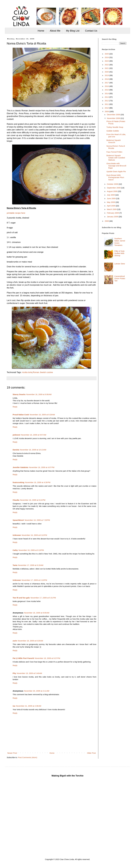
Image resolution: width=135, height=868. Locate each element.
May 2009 (111, 202)
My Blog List (73, 31)
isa (14, 706)
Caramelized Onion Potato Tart (120, 278)
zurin (15, 641)
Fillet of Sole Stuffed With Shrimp (119, 253)
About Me (55, 31)
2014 (107, 93)
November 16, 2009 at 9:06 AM (39, 394)
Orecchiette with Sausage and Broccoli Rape (116, 166)
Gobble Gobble (113, 131)
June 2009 (111, 198)
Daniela (16, 450)
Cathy (15, 550)
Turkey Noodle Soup (115, 127)
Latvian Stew (120, 264)
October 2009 (113, 184)
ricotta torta (27, 372)
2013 (107, 97)
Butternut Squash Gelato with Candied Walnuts (116, 158)
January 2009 (113, 217)
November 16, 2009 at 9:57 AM (34, 435)
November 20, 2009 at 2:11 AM (37, 691)
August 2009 (112, 191)
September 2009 (114, 188)
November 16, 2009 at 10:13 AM (33, 450)
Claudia (16, 500)
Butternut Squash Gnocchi (114, 141)
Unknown (17, 535)
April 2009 (111, 206)
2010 (107, 108)
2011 (107, 104)
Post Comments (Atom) (28, 757)
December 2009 (114, 115)
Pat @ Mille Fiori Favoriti (23, 658)
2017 (107, 83)
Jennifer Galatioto (20, 467)
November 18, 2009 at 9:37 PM (47, 658)
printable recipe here (16, 213)
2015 (107, 90)
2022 (107, 65)
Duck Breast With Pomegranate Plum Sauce (115, 177)
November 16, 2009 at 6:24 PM (33, 500)
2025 (107, 54)
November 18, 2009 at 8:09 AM (37, 613)
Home (41, 31)
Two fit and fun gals (21, 598)
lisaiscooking (18, 482)
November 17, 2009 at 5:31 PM (43, 598)
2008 (107, 221)
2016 (107, 86)
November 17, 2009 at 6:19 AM (31, 565)
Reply (15, 407)
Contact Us (91, 31)
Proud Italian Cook (21, 415)
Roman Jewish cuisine (43, 372)
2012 (107, 101)
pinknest (16, 435)
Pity (14, 673)
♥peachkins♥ (18, 520)
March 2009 (112, 209)
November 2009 (114, 118)
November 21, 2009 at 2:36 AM (29, 706)
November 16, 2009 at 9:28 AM (42, 415)
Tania (15, 565)
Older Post (91, 753)
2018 (107, 79)
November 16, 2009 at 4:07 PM (42, 467)
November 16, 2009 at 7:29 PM (37, 520)
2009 (107, 111)
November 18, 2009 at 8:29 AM (30, 641)
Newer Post (12, 753)
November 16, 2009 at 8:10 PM (34, 535)
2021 (107, 68)
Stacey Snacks (19, 394)
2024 (107, 57)
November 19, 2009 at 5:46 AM (29, 673)
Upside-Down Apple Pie (116, 171)
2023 (107, 61)
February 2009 (113, 213)
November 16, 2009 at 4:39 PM (38, 482)
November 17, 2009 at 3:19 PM (34, 580)
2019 (107, 75)
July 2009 (111, 195)
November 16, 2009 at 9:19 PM (31, 550)
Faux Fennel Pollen (114, 152)
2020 (107, 72)
